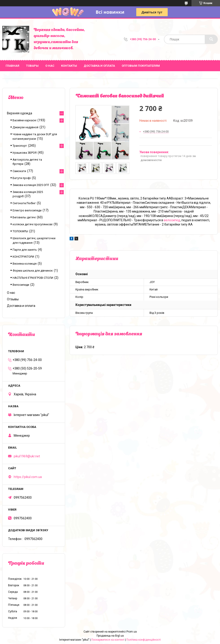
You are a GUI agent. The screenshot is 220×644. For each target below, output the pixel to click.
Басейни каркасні (24, 120)
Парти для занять (25, 250)
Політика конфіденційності (144, 640)
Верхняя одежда (20, 113)
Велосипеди (21, 285)
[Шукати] (211, 39)
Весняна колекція (25, 264)
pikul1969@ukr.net (27, 456)
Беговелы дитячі (24, 217)
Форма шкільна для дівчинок (33, 271)
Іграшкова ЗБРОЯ (25, 153)
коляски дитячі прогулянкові (33, 224)
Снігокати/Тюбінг (24, 203)
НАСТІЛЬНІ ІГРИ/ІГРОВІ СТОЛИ (33, 278)
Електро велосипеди (27, 210)
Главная (12, 66)
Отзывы (13, 299)
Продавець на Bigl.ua (110, 636)
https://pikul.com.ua (28, 477)
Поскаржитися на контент (108, 640)
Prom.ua (132, 632)
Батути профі (22, 178)
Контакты (69, 66)
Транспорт (20, 146)
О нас (50, 66)
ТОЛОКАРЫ (20, 231)
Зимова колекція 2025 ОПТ (31, 185)
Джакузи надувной (25, 127)
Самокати (19, 171)
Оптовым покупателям (141, 66)
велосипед (172, 220)
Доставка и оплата (99, 66)
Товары (32, 66)
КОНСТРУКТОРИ (23, 257)
